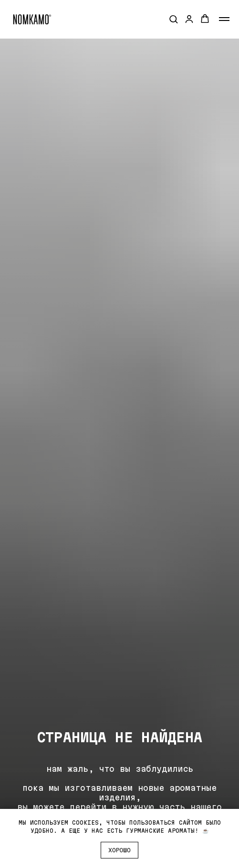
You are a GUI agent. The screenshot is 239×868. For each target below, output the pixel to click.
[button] (173, 19)
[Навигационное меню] (224, 19)
